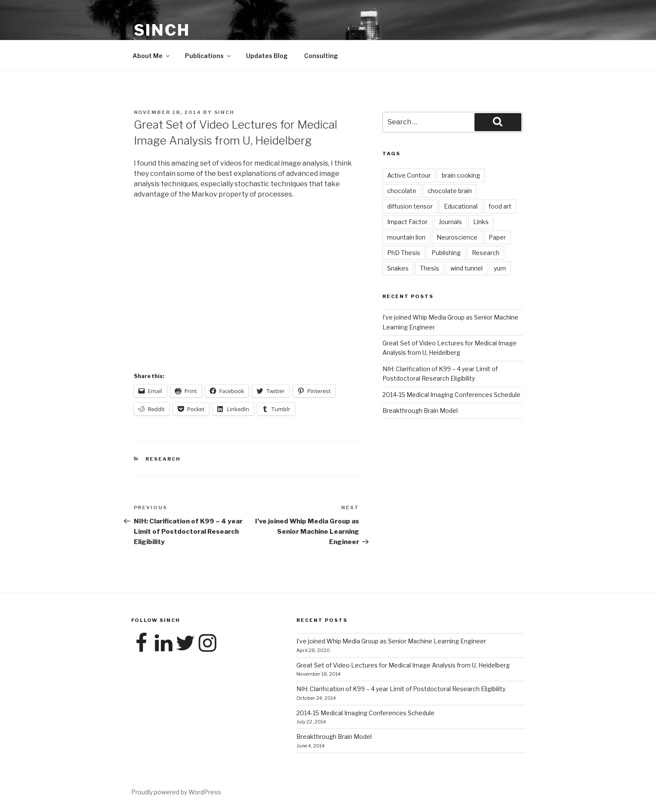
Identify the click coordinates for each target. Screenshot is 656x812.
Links (481, 222)
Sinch (162, 30)
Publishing (446, 253)
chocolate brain (450, 191)
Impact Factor (407, 222)
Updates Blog (267, 56)
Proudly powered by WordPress (176, 792)
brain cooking (461, 175)
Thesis (430, 268)
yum (500, 268)
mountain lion (406, 237)
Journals (450, 222)
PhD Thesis (404, 253)
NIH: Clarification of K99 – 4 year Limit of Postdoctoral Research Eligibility (401, 689)
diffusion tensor (410, 206)
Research (163, 459)
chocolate (402, 191)
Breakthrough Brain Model (420, 411)
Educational (461, 206)
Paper (497, 237)
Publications (208, 56)
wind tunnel (467, 268)
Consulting (321, 56)
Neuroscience (457, 237)
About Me (152, 56)
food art (500, 206)
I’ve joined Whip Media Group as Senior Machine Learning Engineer (391, 641)
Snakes (398, 268)
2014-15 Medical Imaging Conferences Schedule (451, 395)
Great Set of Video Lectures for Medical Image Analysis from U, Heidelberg (403, 665)
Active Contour (409, 175)
